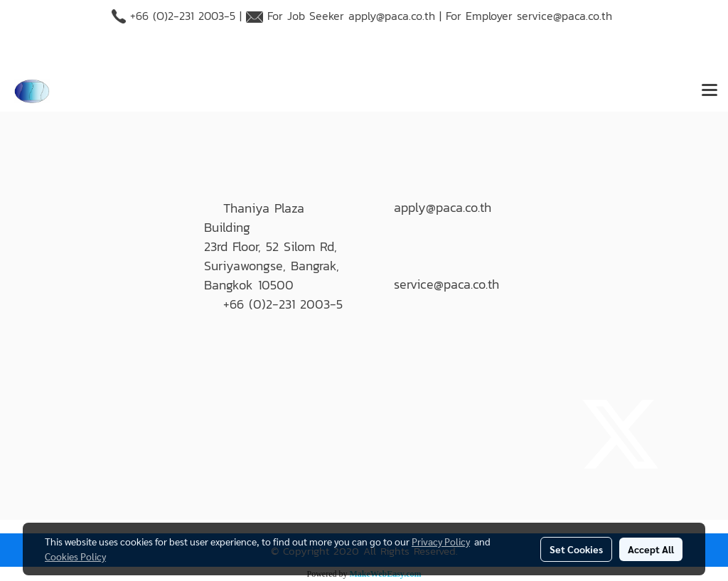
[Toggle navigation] (710, 91)
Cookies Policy (75, 556)
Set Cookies (576, 549)
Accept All (651, 549)
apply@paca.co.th (392, 16)
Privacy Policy (441, 541)
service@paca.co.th (564, 16)
